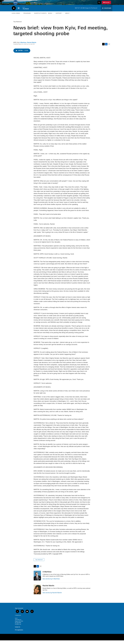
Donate (108, 4)
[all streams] (107, 12)
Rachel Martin (32, 46)
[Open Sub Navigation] (21, 17)
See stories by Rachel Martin (52, 596)
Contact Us (18, 631)
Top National (18, 25)
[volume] (19, 12)
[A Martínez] (37, 579)
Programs (27, 17)
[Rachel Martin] (37, 593)
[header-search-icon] (100, 4)
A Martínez (23, 46)
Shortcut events (40, 17)
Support (59, 17)
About (67, 17)
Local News (16, 17)
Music (50, 17)
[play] (14, 12)
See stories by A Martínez (51, 582)
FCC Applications (19, 634)
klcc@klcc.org (18, 628)
